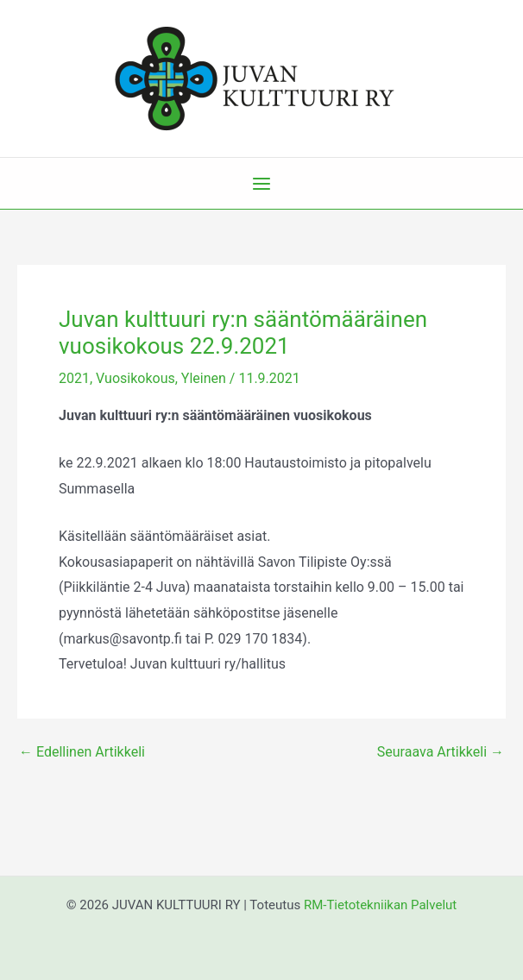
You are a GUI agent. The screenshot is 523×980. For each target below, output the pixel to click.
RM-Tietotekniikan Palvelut (380, 905)
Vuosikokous (135, 378)
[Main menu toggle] (261, 184)
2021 (74, 378)
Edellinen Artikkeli (82, 752)
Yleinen (204, 378)
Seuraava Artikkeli (441, 752)
